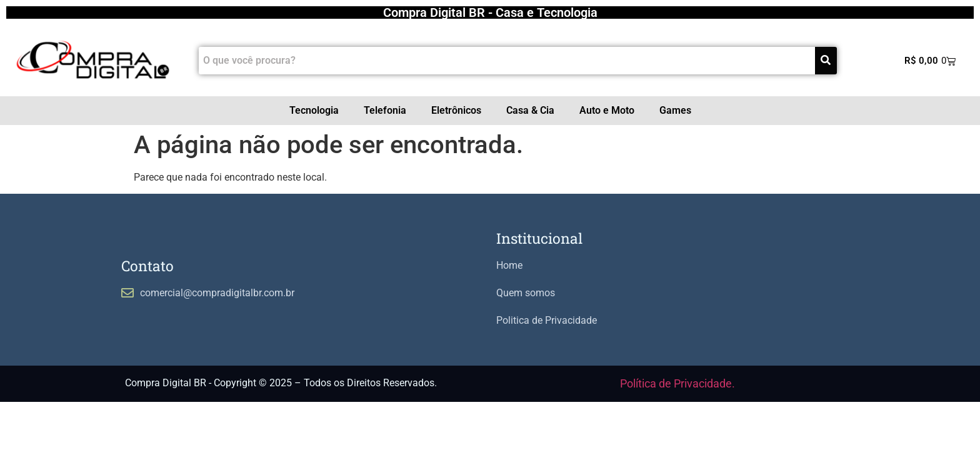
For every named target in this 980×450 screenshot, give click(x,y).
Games (675, 110)
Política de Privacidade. (677, 383)
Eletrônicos (456, 110)
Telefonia (385, 110)
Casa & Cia (530, 110)
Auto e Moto (607, 110)
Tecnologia (314, 110)
